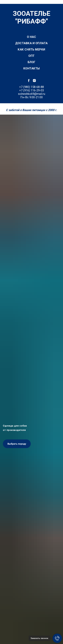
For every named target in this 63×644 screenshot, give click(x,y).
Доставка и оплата (31, 43)
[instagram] (34, 81)
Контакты (32, 68)
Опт (31, 56)
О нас (32, 37)
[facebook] (29, 81)
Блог (32, 62)
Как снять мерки (31, 49)
